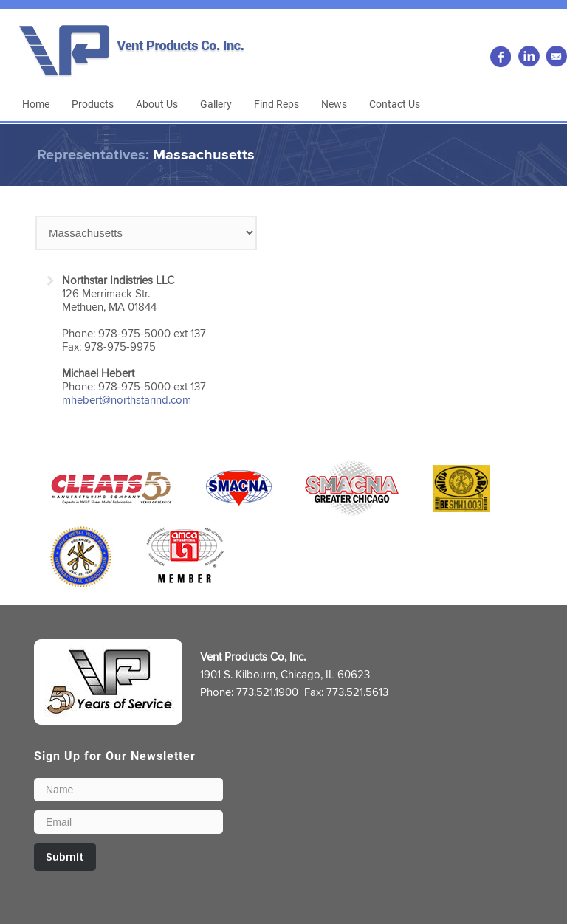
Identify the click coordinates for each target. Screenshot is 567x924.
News (334, 104)
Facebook (501, 57)
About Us (157, 104)
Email (556, 57)
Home (36, 104)
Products (93, 104)
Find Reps (276, 104)
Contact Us (395, 104)
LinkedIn (529, 57)
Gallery (216, 104)
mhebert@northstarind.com (127, 400)
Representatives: (93, 155)
